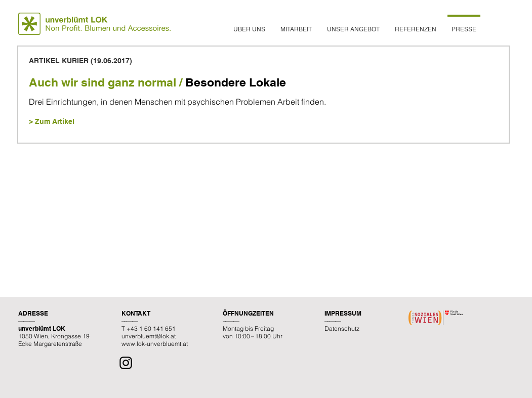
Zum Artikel (55, 121)
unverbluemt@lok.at (149, 336)
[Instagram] (126, 363)
